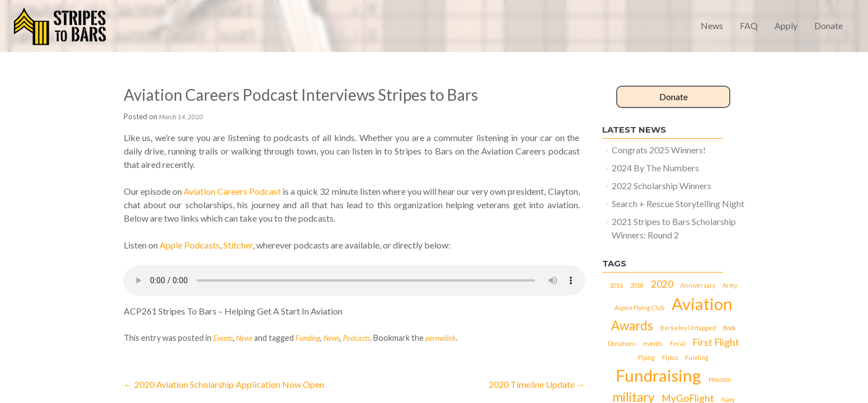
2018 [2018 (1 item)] (637, 285)
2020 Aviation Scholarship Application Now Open (224, 384)
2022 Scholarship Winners (661, 186)
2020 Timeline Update (537, 384)
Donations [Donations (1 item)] (622, 343)
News (712, 25)
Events (223, 338)
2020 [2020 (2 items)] (662, 284)
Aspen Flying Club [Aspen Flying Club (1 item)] (639, 308)
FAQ (749, 25)
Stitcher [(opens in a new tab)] (238, 245)
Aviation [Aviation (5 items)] (702, 304)
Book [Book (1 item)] (729, 328)
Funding (308, 338)
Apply (786, 25)
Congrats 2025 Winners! (659, 150)
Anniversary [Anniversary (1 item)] (698, 285)
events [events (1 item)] (653, 343)
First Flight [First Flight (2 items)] (716, 342)
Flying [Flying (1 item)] (646, 357)
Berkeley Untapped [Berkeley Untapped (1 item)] (688, 328)
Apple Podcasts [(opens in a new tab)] (190, 245)
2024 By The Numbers (655, 168)
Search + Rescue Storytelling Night (678, 203)
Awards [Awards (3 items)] (632, 325)
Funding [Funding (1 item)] (697, 357)
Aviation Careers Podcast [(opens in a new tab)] (232, 191)
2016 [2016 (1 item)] (616, 285)
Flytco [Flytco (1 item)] (670, 357)
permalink (440, 338)
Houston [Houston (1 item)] (720, 379)
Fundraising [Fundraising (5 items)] (658, 375)
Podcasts (356, 338)
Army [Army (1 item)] (730, 285)
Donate (829, 25)
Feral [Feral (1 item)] (677, 343)
